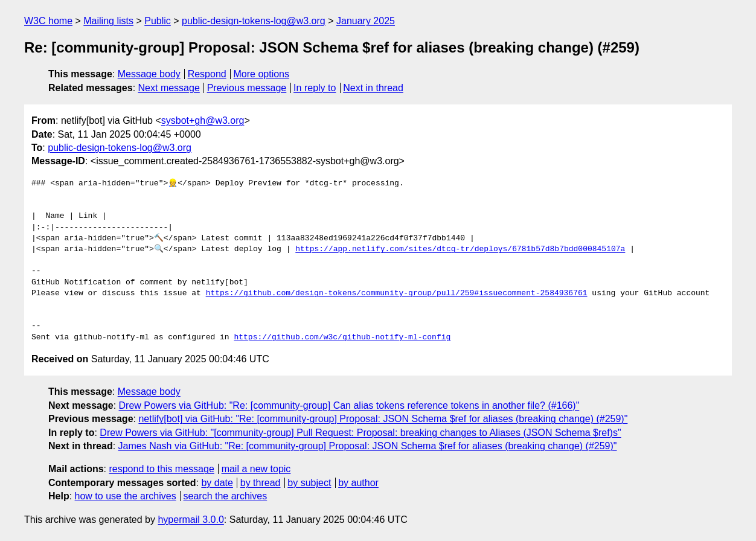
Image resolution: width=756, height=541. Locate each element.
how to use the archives (126, 496)
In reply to (315, 88)
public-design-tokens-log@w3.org (254, 21)
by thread (261, 483)
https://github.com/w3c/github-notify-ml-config (342, 338)
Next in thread (373, 88)
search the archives (226, 496)
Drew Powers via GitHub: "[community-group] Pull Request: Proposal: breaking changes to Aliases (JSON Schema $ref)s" (360, 433)
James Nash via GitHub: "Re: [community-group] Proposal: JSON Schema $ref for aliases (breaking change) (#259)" (368, 446)
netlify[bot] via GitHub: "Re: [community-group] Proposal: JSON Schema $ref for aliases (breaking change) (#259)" (383, 419)
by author (358, 483)
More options (262, 74)
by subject (309, 483)
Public (158, 21)
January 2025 (366, 21)
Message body (149, 74)
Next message (169, 88)
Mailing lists (108, 21)
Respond (207, 74)
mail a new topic (256, 469)
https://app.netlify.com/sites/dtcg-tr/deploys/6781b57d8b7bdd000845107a (460, 249)
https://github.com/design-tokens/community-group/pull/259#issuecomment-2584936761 (397, 293)
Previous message (247, 88)
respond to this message (161, 469)
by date (217, 483)
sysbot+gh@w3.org (203, 120)
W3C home (48, 21)
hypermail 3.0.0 (191, 520)
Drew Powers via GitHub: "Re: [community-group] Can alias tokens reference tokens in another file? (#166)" (349, 405)
